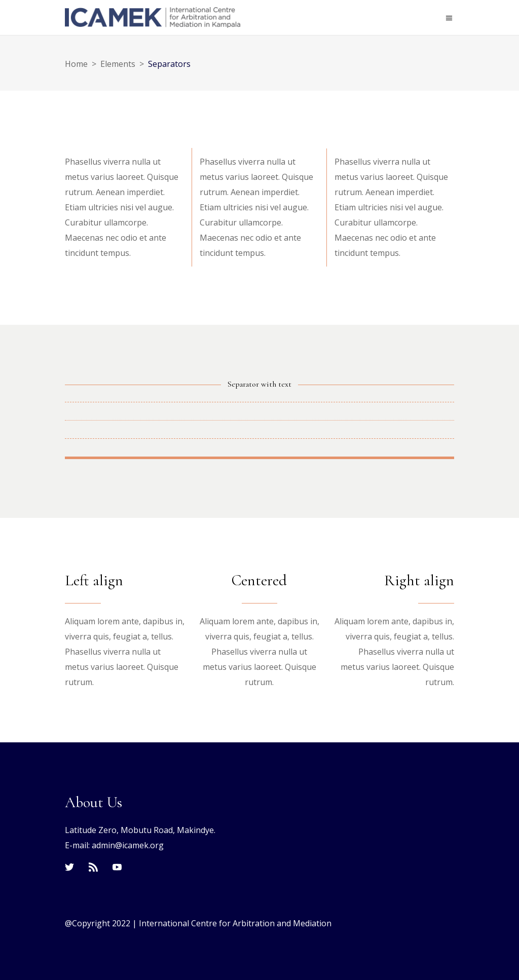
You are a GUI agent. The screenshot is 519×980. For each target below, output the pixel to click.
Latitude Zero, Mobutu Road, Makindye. (140, 830)
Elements (118, 64)
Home (76, 64)
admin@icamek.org (128, 845)
